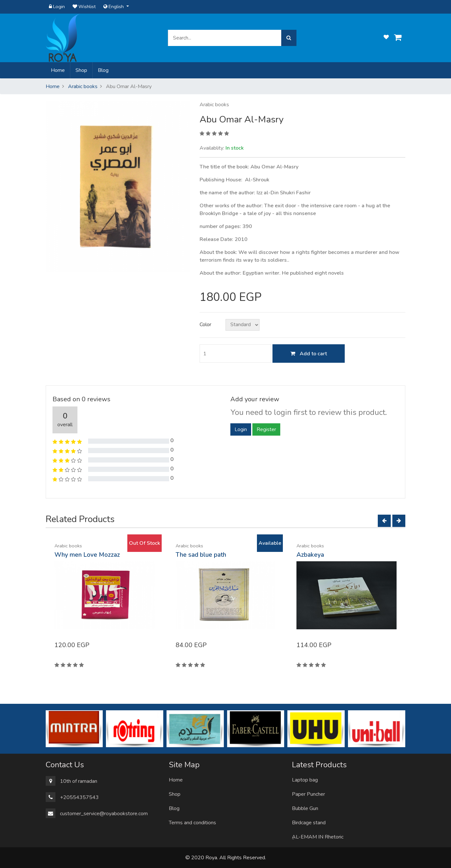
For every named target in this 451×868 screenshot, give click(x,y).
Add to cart (309, 354)
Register (266, 429)
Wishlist (84, 6)
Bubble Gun (305, 808)
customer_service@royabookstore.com (104, 814)
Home (59, 70)
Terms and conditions (192, 823)
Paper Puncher (308, 794)
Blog (103, 70)
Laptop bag (305, 780)
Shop (81, 70)
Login (57, 6)
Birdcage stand (309, 823)
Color (205, 325)
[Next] (399, 521)
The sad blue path (201, 555)
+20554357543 (79, 797)
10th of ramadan (79, 781)
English (114, 6)
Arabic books (83, 86)
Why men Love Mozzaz (87, 555)
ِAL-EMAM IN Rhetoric (318, 837)
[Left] (384, 521)
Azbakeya (310, 555)
